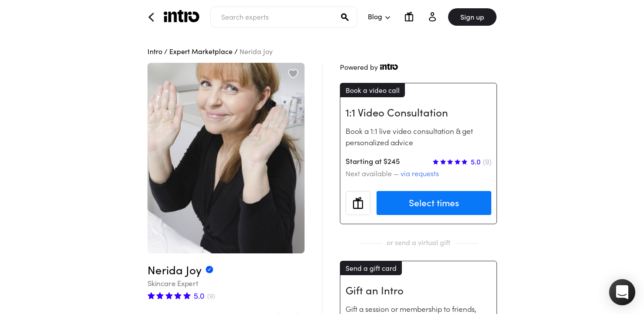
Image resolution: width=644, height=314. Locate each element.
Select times (434, 203)
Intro (155, 51)
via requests (420, 174)
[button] (622, 292)
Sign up (472, 17)
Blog (379, 17)
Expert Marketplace (201, 51)
